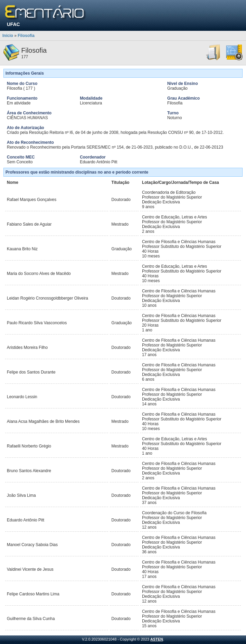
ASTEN (157, 639)
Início (8, 36)
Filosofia (26, 36)
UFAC (13, 24)
